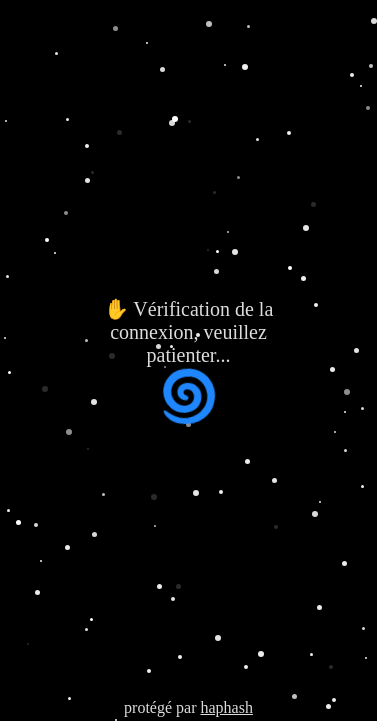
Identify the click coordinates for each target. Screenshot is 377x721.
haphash (226, 707)
